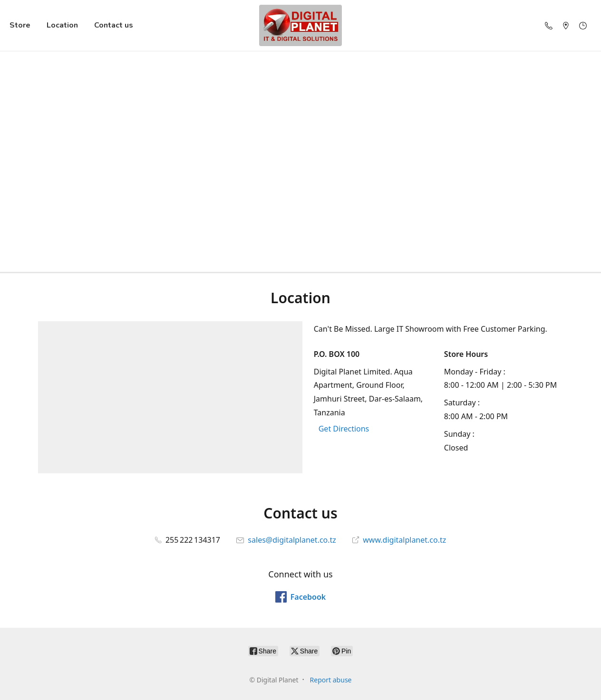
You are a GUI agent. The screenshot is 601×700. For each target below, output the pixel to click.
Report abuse (331, 680)
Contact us (114, 25)
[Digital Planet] (300, 25)
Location (62, 25)
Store (20, 25)
